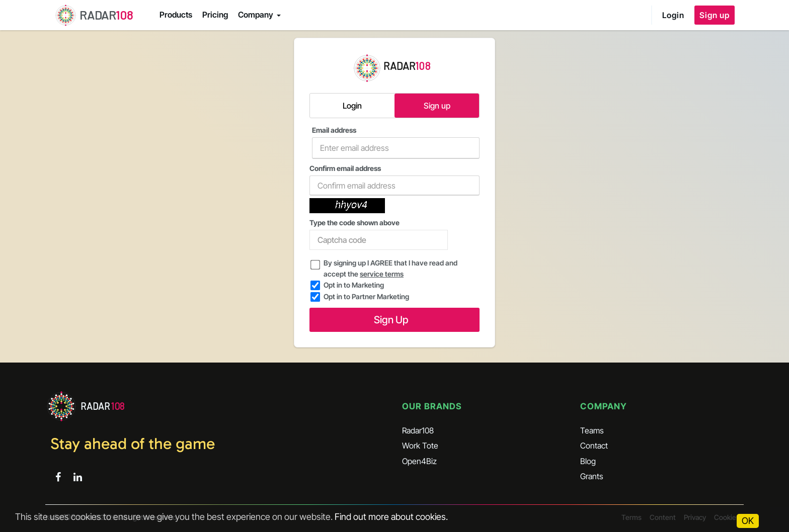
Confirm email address (395, 180)
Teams (592, 430)
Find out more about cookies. (391, 517)
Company (256, 15)
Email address (396, 142)
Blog (588, 461)
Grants (592, 476)
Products (176, 15)
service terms (382, 274)
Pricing (215, 15)
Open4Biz (419, 461)
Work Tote (420, 446)
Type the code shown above (379, 234)
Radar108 (418, 430)
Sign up (715, 15)
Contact (594, 446)
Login (673, 15)
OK (748, 521)
